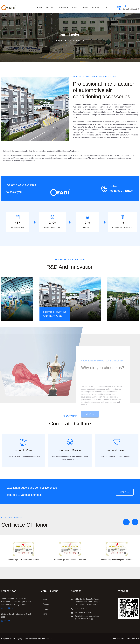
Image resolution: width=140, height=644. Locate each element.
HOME (39, 8)
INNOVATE (63, 8)
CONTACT (96, 8)
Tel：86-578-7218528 (83, 609)
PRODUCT (50, 8)
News (45, 614)
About (45, 599)
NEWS (75, 8)
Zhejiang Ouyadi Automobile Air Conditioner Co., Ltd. (93, 104)
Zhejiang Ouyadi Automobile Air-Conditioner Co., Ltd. (36, 639)
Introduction (79, 41)
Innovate (46, 609)
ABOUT (85, 8)
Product (46, 604)
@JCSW (135, 639)
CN (106, 8)
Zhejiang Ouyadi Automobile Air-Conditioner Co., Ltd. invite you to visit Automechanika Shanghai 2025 (16, 602)
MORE (125, 492)
